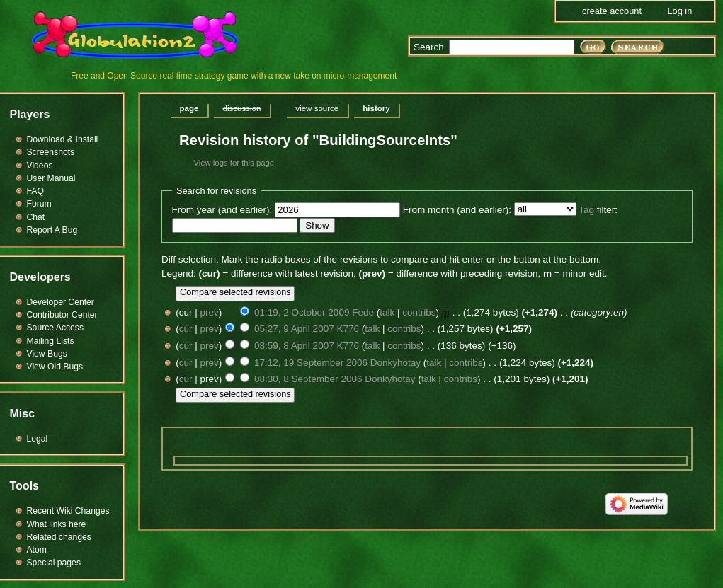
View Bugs (47, 354)
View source (317, 108)
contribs (419, 312)
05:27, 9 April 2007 (294, 329)
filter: (598, 210)
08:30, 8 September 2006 (308, 379)
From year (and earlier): (222, 210)
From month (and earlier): (457, 210)
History (376, 108)
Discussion (241, 108)
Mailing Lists (51, 341)
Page (189, 108)
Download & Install (63, 139)
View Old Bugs (55, 367)
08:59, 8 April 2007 (294, 346)
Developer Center (61, 302)
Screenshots (51, 152)
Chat (36, 217)
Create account (612, 11)
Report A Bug (52, 230)
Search (429, 47)
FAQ (35, 191)
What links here (57, 524)
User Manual (51, 178)
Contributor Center (62, 315)
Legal (38, 439)
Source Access (56, 328)
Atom (37, 550)
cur (186, 329)
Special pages (54, 563)
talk (387, 312)
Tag (586, 210)
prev (210, 312)
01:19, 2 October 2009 (302, 312)
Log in (679, 11)
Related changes (59, 537)
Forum (39, 204)
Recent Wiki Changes (68, 511)
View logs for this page (234, 163)
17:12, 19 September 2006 (311, 363)
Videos (40, 166)
